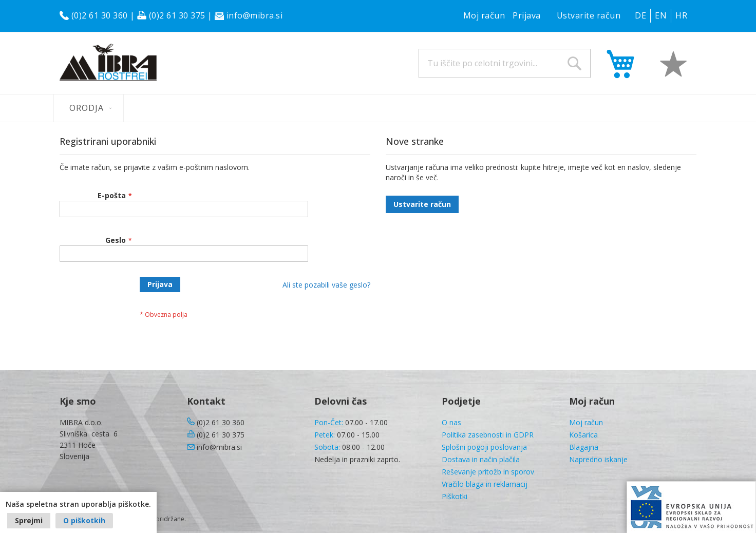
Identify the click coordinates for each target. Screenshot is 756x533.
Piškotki (455, 496)
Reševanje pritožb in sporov (488, 472)
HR (681, 15)
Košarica (583, 435)
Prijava (527, 15)
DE (640, 15)
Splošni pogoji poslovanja (484, 447)
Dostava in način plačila (481, 459)
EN (661, 15)
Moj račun (484, 15)
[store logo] (108, 62)
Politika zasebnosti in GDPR (488, 435)
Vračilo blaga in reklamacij (485, 484)
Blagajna (584, 447)
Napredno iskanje (598, 459)
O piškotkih (84, 520)
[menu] (378, 108)
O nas (451, 422)
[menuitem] (89, 108)
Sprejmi (29, 520)
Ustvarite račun (589, 15)
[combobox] (505, 63)
